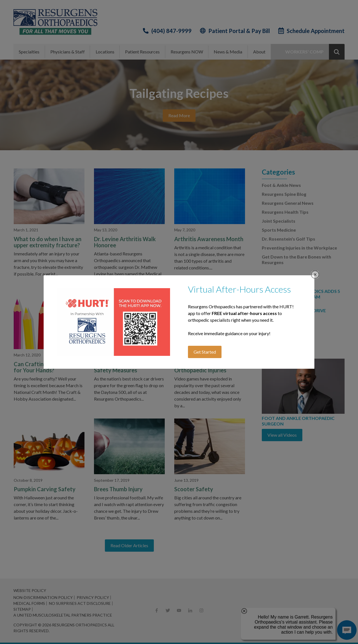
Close (315, 275)
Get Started (205, 352)
